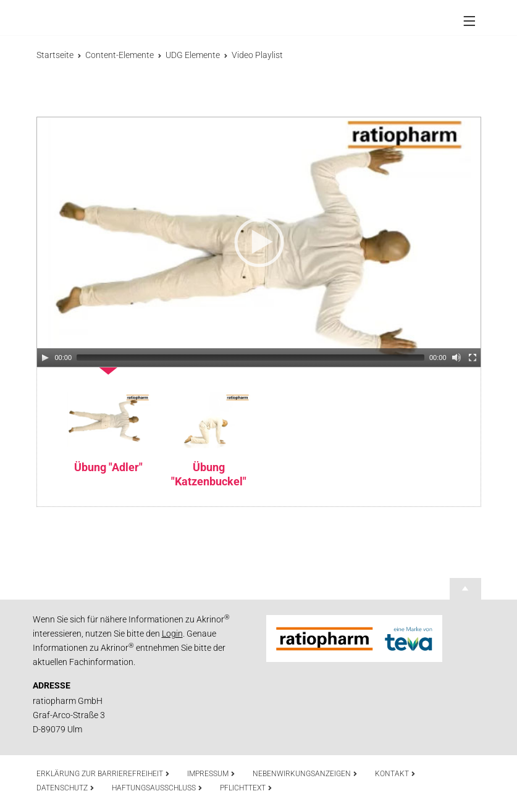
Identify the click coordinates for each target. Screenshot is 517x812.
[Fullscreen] (473, 358)
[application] (259, 242)
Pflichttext (246, 788)
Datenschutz (65, 788)
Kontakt (395, 774)
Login (172, 634)
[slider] (250, 358)
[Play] (45, 358)
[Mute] (456, 358)
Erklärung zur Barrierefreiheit (103, 774)
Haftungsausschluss (157, 788)
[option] (109, 421)
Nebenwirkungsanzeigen (305, 774)
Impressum (211, 774)
